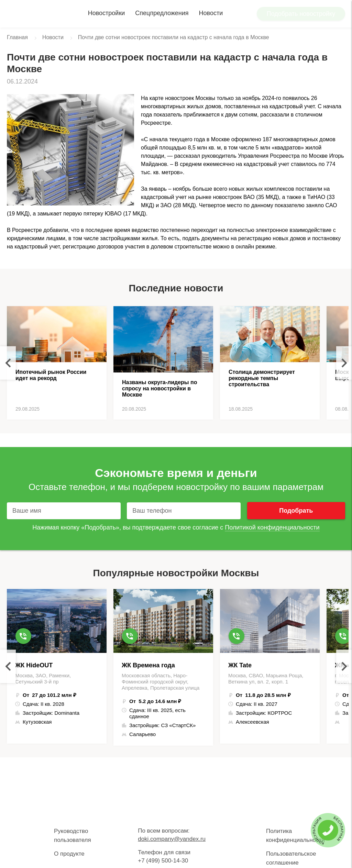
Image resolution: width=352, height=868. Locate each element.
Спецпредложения (162, 13)
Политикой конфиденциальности (272, 527)
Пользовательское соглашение (291, 858)
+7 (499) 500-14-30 (163, 861)
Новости (211, 13)
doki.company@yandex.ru (172, 839)
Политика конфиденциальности (295, 836)
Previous (8, 363)
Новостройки (107, 13)
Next (344, 363)
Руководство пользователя (73, 836)
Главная (17, 37)
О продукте (69, 854)
